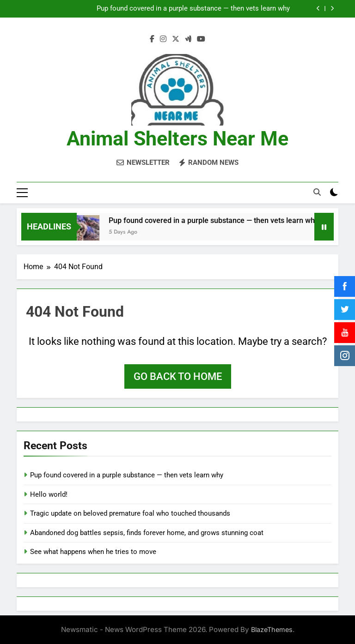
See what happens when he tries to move (93, 551)
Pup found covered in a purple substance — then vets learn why (193, 9)
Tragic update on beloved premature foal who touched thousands (130, 513)
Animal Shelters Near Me (177, 138)
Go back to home (178, 376)
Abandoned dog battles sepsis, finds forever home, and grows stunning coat (147, 532)
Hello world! (49, 494)
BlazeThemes (272, 629)
